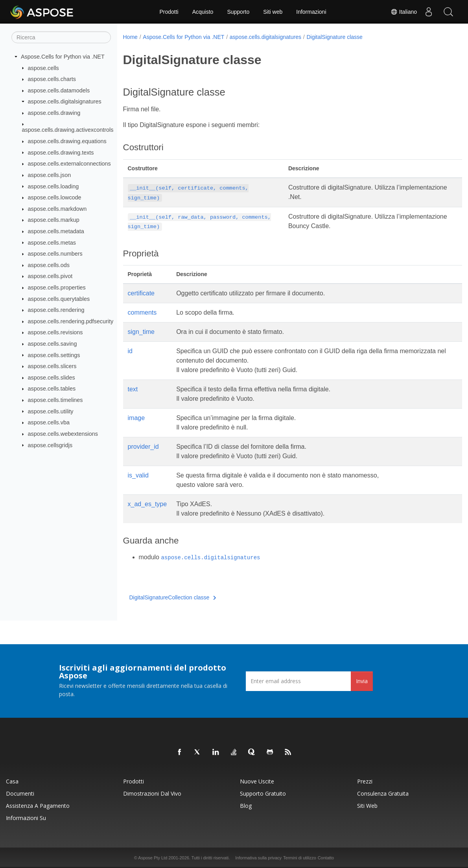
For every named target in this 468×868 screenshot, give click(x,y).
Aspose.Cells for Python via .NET (63, 57)
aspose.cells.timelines (55, 400)
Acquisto (203, 12)
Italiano (404, 12)
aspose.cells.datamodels (59, 90)
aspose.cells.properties (57, 287)
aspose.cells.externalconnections (69, 164)
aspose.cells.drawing (54, 113)
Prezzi (365, 781)
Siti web (273, 12)
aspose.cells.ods (49, 265)
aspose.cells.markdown (57, 209)
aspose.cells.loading (53, 186)
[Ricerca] (61, 37)
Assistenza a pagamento (38, 806)
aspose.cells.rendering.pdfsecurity (71, 321)
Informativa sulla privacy (258, 858)
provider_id (143, 447)
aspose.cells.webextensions (63, 434)
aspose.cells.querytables (59, 299)
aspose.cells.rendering (56, 310)
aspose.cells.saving (53, 344)
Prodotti (169, 12)
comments (142, 312)
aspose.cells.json (50, 175)
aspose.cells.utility (51, 411)
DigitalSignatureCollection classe (173, 597)
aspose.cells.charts (52, 79)
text (133, 389)
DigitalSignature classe (334, 37)
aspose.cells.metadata (56, 231)
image (136, 418)
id (130, 351)
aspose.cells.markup (54, 220)
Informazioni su (26, 818)
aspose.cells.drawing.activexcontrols (68, 130)
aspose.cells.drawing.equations (67, 141)
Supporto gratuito (263, 793)
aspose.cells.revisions (55, 332)
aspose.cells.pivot (50, 276)
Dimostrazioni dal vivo (152, 793)
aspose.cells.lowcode (55, 197)
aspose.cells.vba (49, 422)
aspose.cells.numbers (55, 254)
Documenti (20, 793)
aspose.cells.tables (52, 389)
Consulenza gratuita (383, 793)
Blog (246, 806)
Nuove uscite (257, 781)
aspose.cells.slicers (52, 366)
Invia (362, 681)
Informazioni (311, 12)
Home (130, 37)
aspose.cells (43, 68)
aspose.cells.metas (52, 242)
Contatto (326, 858)
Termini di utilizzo (300, 858)
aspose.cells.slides (52, 378)
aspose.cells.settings (54, 355)
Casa (12, 781)
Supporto (238, 12)
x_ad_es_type (147, 504)
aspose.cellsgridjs (50, 445)
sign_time (141, 332)
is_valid (138, 475)
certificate (141, 293)
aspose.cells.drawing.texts (61, 152)
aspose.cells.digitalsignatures (65, 101)
